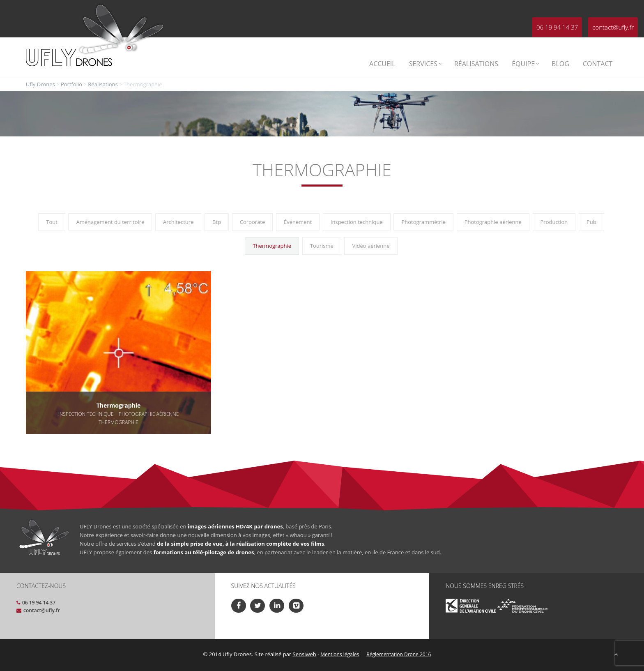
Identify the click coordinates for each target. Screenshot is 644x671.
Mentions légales (340, 654)
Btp (217, 222)
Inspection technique (357, 222)
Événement (298, 222)
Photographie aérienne (493, 222)
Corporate (253, 222)
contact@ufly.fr (613, 27)
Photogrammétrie (423, 222)
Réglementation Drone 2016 (399, 654)
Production (554, 222)
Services (425, 64)
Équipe (526, 64)
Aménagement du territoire (110, 222)
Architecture (178, 222)
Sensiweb (305, 654)
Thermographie (272, 246)
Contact (598, 64)
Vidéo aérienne (371, 246)
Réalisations (476, 64)
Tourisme (322, 246)
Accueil (382, 64)
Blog (560, 64)
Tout (52, 222)
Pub (591, 222)
